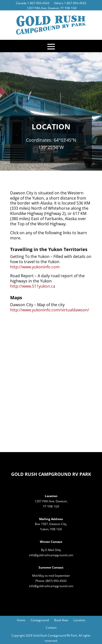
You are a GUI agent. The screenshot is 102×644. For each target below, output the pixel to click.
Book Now (61, 620)
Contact (51, 628)
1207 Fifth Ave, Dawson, (51, 501)
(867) (50, 581)
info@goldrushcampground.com (51, 555)
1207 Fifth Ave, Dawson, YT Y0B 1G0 (52, 8)
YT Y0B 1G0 (51, 506)
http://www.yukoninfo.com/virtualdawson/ (50, 310)
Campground (40, 620)
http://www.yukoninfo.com (35, 267)
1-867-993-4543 (38, 3)
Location (79, 620)
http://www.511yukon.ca (33, 286)
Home (21, 620)
